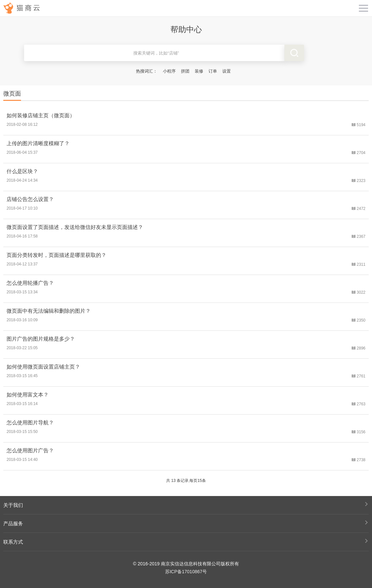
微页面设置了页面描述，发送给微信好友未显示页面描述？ (75, 227)
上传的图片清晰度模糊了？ (38, 143)
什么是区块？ (22, 171)
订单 (213, 71)
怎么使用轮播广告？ (30, 283)
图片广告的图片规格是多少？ (41, 339)
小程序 (169, 71)
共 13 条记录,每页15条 (186, 481)
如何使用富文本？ (28, 395)
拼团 (185, 71)
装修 (199, 71)
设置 (227, 71)
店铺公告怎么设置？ (30, 199)
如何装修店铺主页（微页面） (41, 115)
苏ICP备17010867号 (186, 572)
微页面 (12, 94)
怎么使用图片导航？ (30, 423)
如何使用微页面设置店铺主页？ (43, 367)
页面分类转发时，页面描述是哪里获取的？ (56, 255)
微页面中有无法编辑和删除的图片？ (49, 311)
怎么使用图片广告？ (30, 451)
